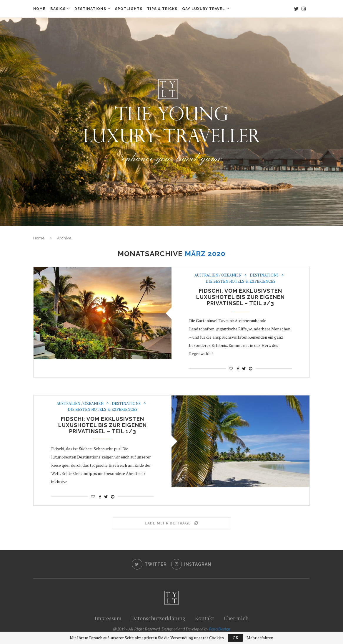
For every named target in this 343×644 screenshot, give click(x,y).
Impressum (108, 618)
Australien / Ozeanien (218, 275)
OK (235, 638)
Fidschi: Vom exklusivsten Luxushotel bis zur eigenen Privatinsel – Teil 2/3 (240, 297)
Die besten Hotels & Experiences (240, 282)
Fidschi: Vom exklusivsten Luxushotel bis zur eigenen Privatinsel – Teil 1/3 (103, 425)
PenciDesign (220, 629)
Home (39, 9)
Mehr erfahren (260, 638)
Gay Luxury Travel (204, 9)
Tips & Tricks (162, 9)
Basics (58, 9)
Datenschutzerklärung (158, 618)
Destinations (90, 9)
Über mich (236, 618)
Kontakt (205, 618)
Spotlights (129, 9)
